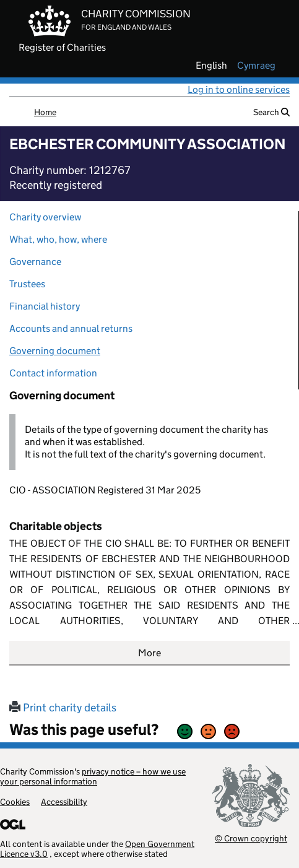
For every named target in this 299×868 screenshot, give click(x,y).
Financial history (45, 306)
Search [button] (271, 112)
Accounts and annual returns (71, 328)
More (149, 653)
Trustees (27, 284)
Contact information (53, 373)
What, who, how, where (58, 239)
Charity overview (45, 217)
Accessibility (64, 802)
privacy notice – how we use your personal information (93, 776)
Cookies (15, 802)
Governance (35, 262)
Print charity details (63, 708)
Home (45, 112)
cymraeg (256, 66)
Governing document (55, 351)
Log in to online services (239, 89)
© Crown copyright (251, 838)
